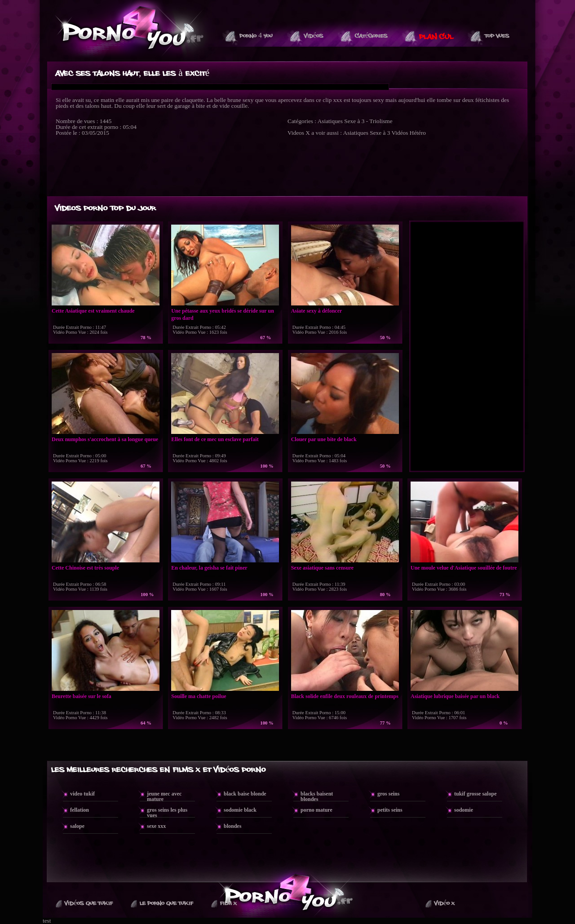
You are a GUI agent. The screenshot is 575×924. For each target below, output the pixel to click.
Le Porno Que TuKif (166, 903)
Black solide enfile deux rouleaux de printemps (345, 696)
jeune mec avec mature (164, 796)
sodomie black (240, 810)
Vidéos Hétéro (409, 133)
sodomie (464, 810)
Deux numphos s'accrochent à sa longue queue (105, 439)
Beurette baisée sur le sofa (82, 696)
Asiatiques (330, 121)
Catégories (371, 36)
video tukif (82, 794)
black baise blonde (245, 794)
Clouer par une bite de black (324, 439)
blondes (232, 826)
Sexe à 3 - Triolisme (368, 121)
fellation (80, 810)
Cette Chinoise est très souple (85, 568)
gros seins (388, 794)
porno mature (316, 810)
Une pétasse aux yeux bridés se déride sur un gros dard (222, 314)
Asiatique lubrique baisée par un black (455, 696)
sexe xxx (156, 826)
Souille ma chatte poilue (199, 696)
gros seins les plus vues (167, 813)
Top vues (497, 36)
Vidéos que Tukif (89, 903)
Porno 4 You (256, 36)
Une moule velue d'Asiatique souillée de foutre (464, 568)
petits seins (390, 810)
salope (77, 826)
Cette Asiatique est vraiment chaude (93, 311)
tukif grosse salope (475, 794)
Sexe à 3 (380, 133)
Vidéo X (445, 903)
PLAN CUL (436, 37)
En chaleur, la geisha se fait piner (209, 568)
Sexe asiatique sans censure (322, 568)
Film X (228, 903)
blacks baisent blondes (317, 796)
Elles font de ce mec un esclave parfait (215, 439)
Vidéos (314, 36)
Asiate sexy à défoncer (317, 311)
